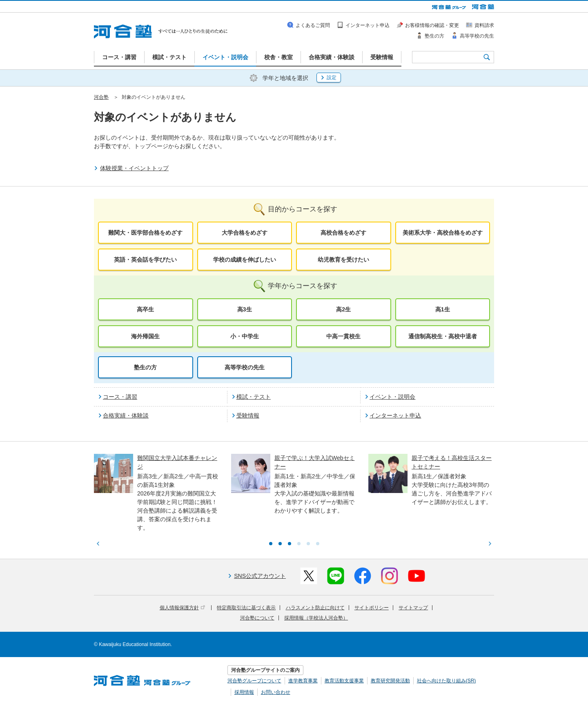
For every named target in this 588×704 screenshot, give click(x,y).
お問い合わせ (276, 692)
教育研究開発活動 (390, 681)
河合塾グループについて (254, 681)
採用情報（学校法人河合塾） (316, 618)
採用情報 (244, 692)
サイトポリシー (372, 608)
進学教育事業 (303, 681)
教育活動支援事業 (344, 681)
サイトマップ (413, 608)
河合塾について (257, 618)
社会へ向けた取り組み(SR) (447, 681)
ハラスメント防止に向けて (315, 608)
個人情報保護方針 (182, 608)
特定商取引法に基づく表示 (246, 608)
